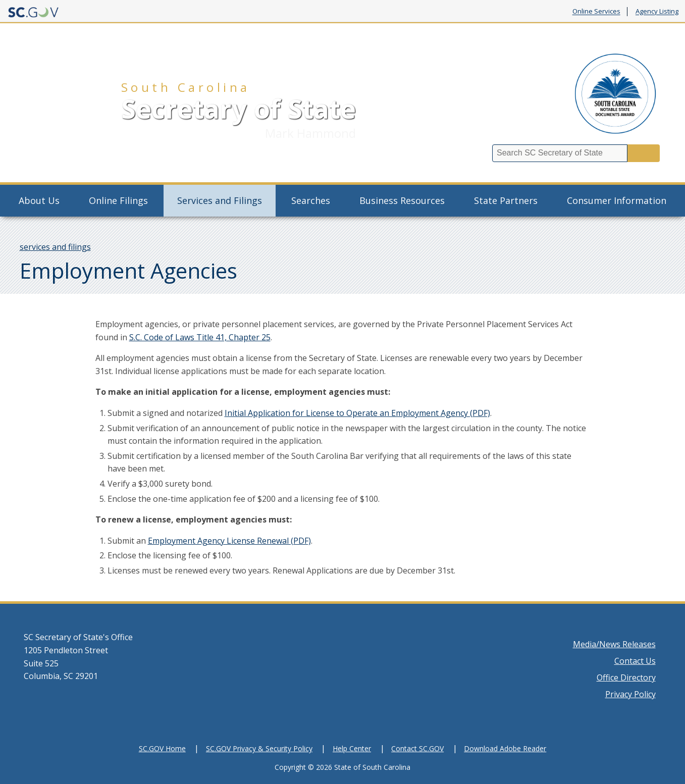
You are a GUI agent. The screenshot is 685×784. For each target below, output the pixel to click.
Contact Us (635, 661)
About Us (39, 200)
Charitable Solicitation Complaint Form (500, 35)
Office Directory (626, 677)
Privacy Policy (630, 694)
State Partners (506, 200)
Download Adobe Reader (505, 748)
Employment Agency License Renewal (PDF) (229, 541)
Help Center (352, 748)
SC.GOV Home (162, 748)
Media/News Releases (614, 644)
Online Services (596, 12)
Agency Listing (657, 12)
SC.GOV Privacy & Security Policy (259, 748)
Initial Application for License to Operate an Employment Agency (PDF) (357, 413)
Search (644, 153)
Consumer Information (617, 200)
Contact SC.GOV (417, 748)
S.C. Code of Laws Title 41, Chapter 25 (200, 337)
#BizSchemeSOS (621, 35)
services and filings (55, 247)
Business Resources (402, 200)
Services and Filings (220, 200)
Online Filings (118, 200)
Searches (311, 200)
